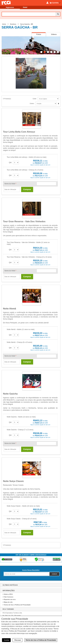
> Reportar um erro (9, 599)
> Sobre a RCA (8, 594)
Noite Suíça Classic (14, 481)
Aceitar (6, 640)
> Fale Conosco (8, 597)
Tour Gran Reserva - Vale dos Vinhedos (24, 221)
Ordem (32, 103)
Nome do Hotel (10, 184)
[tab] (39, 34)
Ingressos (10, 7)
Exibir (35, 99)
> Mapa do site (8, 602)
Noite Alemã (10, 309)
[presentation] (39, 34)
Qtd (10, 163)
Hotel (25, 7)
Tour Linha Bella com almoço (19, 132)
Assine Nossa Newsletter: (31, 570)
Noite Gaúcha (10, 394)
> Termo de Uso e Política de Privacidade (17, 605)
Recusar (17, 640)
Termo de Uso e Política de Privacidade (41, 640)
